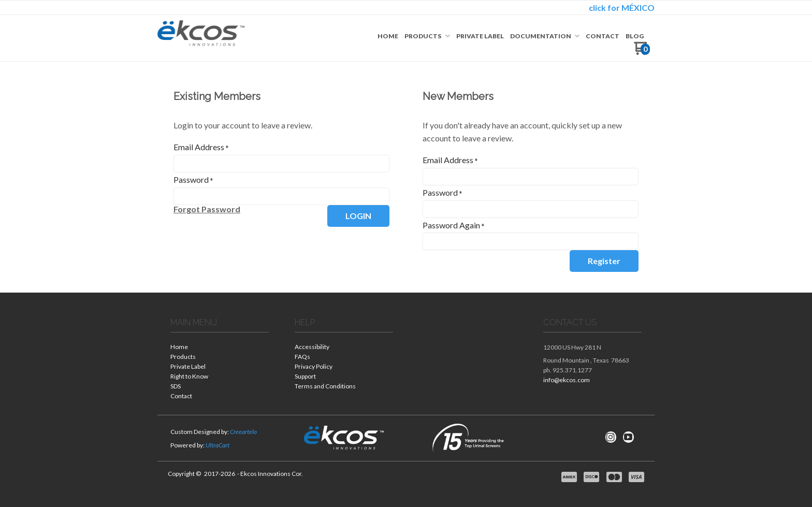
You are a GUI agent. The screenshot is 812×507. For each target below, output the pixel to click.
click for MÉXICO (622, 8)
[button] (207, 209)
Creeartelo (243, 432)
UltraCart (218, 445)
